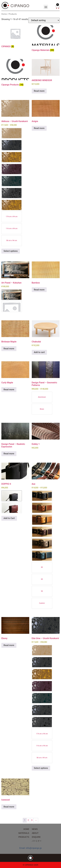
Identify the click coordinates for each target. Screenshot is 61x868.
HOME (26, 829)
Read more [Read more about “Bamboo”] (39, 290)
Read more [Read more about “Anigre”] (39, 128)
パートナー (37, 841)
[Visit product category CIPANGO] (15, 37)
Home (4, 14)
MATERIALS (24, 833)
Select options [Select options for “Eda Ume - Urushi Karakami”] (41, 768)
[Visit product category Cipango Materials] (46, 39)
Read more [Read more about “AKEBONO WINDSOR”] (39, 91)
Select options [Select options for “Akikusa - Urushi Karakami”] (11, 251)
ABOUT (35, 833)
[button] (46, 7)
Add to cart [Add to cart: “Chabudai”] (39, 352)
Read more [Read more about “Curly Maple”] (9, 390)
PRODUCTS (24, 837)
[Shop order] (44, 20)
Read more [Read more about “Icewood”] (9, 807)
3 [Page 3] (32, 820)
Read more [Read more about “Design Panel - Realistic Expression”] (9, 454)
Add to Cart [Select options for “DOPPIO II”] (9, 518)
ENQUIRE (36, 837)
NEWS (35, 829)
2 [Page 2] (28, 820)
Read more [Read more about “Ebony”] (9, 645)
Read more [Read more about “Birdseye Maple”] (9, 349)
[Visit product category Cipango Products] (15, 73)
